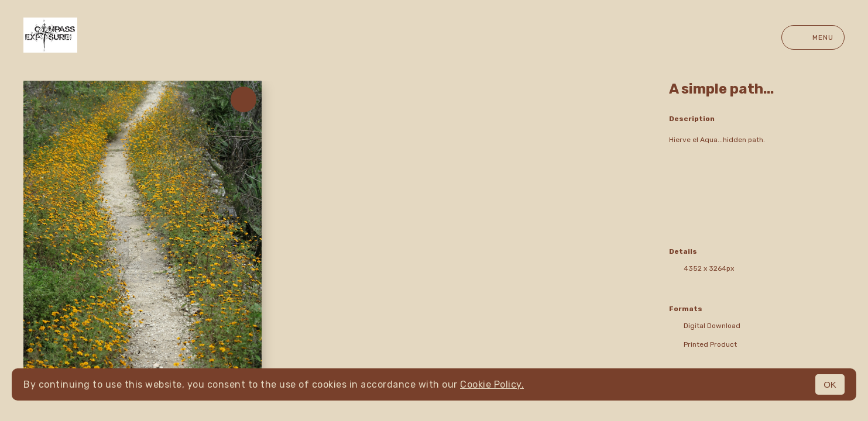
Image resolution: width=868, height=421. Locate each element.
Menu (813, 37)
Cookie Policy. (492, 384)
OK (830, 384)
